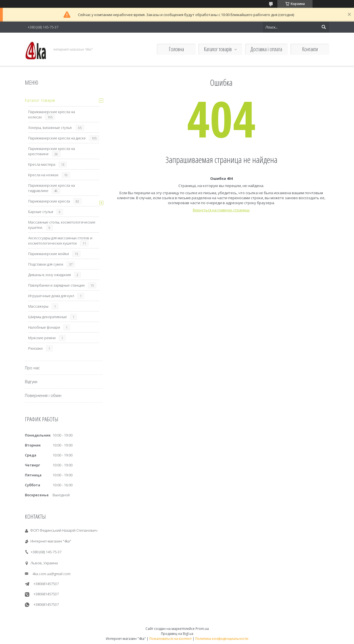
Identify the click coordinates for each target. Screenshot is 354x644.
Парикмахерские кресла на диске (57, 138)
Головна (176, 49)
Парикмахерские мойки (49, 254)
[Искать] (324, 27)
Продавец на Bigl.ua (177, 634)
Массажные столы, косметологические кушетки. (62, 225)
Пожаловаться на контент (171, 639)
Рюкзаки (35, 348)
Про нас (32, 368)
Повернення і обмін (43, 395)
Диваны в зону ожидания (50, 275)
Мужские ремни (42, 338)
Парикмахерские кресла (49, 201)
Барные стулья (41, 212)
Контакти (310, 49)
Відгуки (31, 382)
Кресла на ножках (43, 175)
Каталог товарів (218, 49)
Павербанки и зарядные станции (56, 285)
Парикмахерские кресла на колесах (52, 114)
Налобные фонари (44, 327)
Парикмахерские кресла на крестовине (52, 151)
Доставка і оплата (266, 49)
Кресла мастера (42, 164)
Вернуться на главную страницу (221, 210)
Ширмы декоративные (48, 317)
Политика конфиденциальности (222, 639)
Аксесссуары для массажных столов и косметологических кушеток (60, 241)
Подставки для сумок (46, 264)
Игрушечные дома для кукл (51, 296)
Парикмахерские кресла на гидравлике (52, 188)
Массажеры (38, 306)
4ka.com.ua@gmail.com (51, 574)
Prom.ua (202, 629)
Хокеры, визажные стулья (50, 128)
